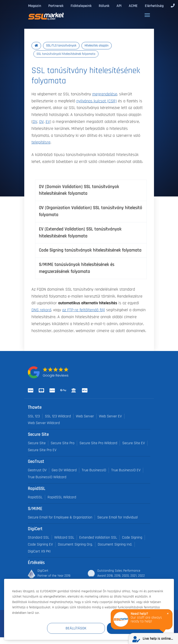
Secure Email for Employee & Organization (60, 517)
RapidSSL (35, 497)
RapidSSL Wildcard (62, 497)
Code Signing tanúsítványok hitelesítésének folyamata (90, 250)
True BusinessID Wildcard (47, 477)
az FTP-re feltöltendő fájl (84, 310)
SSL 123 (34, 416)
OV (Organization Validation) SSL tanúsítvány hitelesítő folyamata (91, 211)
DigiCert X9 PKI (39, 551)
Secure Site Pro (63, 443)
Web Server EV (110, 416)
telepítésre (41, 142)
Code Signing (132, 538)
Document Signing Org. (75, 544)
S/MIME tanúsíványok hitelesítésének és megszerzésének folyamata (77, 268)
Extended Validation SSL (98, 538)
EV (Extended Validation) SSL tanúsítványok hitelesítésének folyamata (80, 233)
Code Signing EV (40, 544)
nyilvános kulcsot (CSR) (97, 101)
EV (48, 122)
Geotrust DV (37, 470)
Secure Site (37, 443)
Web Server (85, 416)
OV (41, 122)
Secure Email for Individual (117, 517)
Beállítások (76, 628)
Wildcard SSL (64, 538)
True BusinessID (94, 470)
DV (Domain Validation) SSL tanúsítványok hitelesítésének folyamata (79, 190)
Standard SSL (39, 538)
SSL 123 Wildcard (58, 416)
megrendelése (105, 94)
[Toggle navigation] (147, 15)
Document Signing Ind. (115, 544)
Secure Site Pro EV (42, 450)
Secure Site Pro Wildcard (98, 443)
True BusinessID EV (126, 470)
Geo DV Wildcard (64, 470)
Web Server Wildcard (44, 423)
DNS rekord (41, 310)
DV (35, 122)
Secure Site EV (134, 443)
